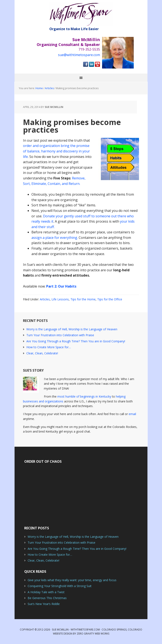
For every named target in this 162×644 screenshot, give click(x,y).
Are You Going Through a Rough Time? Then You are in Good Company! (76, 341)
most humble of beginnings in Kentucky (84, 396)
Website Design (63, 634)
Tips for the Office (110, 299)
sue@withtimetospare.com (79, 55)
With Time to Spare (81, 14)
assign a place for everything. (55, 238)
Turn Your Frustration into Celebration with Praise (60, 335)
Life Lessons (60, 299)
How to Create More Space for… (49, 347)
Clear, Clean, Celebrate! (42, 353)
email (132, 414)
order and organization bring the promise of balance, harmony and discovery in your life (56, 151)
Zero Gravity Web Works (93, 634)
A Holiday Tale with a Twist (46, 592)
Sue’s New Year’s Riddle (44, 604)
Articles (45, 299)
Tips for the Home (83, 299)
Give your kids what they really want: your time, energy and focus (72, 580)
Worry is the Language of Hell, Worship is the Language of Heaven (72, 329)
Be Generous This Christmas (47, 598)
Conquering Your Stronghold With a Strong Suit (60, 586)
